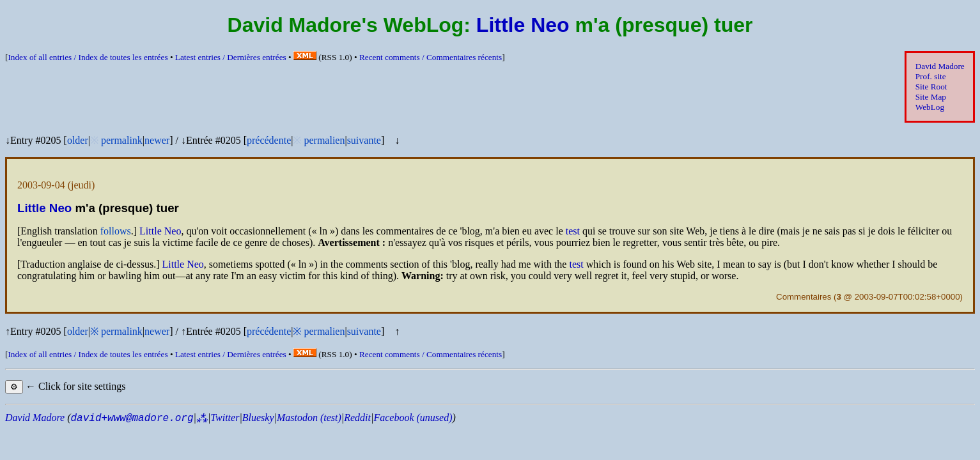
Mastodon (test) (309, 418)
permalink (122, 140)
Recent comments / (431, 57)
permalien (324, 140)
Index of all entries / (88, 57)
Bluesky (258, 418)
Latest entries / (231, 57)
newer (157, 140)
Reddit (357, 418)
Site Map (931, 97)
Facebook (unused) (413, 418)
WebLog (930, 107)
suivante (364, 140)
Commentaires (804, 297)
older (78, 140)
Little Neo (523, 25)
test (573, 231)
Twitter (225, 418)
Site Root (931, 87)
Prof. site (931, 76)
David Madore (940, 66)
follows (116, 231)
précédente (269, 140)
